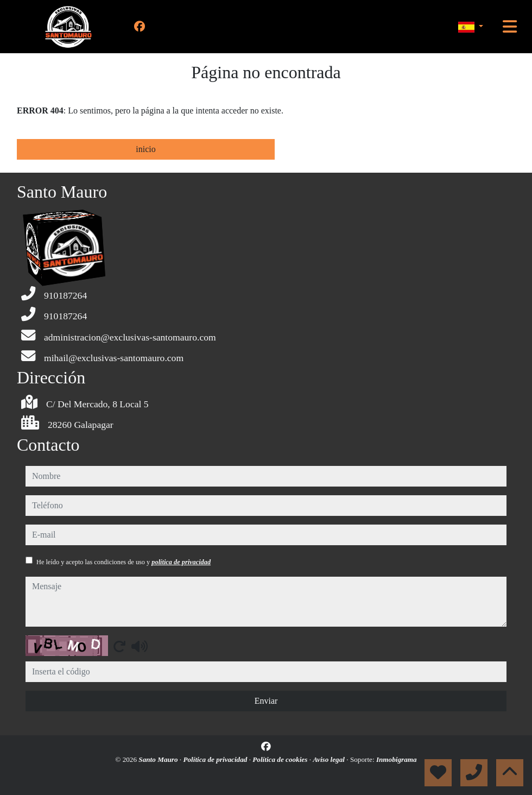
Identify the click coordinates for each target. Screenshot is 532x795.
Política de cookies (281, 759)
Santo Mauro (159, 759)
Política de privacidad (216, 759)
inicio (145, 149)
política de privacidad (181, 562)
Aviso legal (330, 759)
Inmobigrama (397, 759)
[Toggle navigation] (510, 27)
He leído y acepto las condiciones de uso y (123, 562)
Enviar (266, 701)
